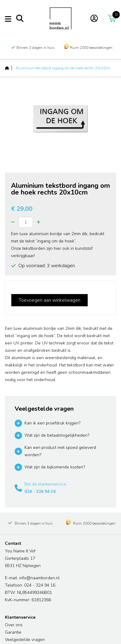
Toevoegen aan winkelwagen (50, 300)
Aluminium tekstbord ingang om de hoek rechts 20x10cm (63, 68)
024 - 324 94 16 (40, 491)
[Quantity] (26, 222)
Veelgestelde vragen (25, 640)
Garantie (13, 632)
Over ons (14, 625)
